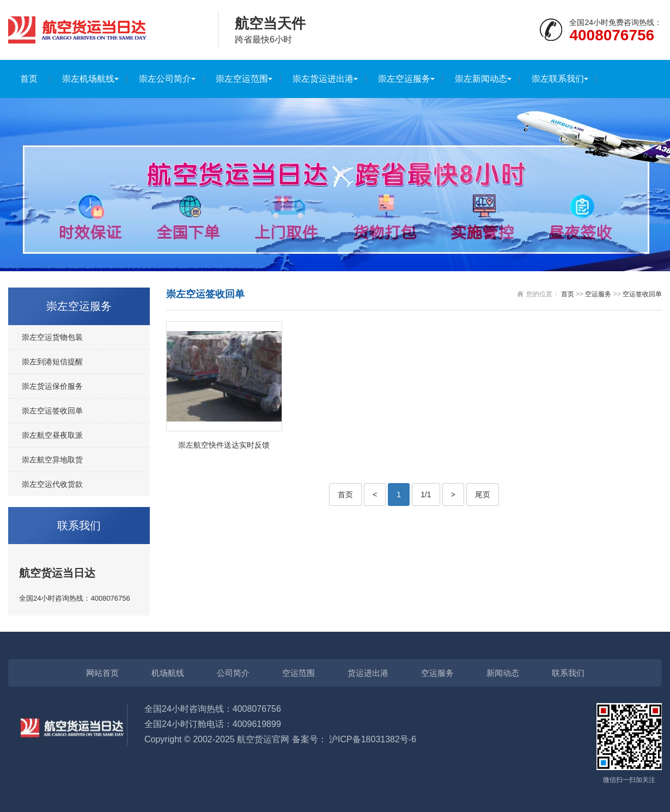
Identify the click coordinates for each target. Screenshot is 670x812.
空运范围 (299, 673)
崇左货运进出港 (323, 79)
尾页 (483, 494)
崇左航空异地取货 (52, 460)
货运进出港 (368, 673)
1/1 (426, 494)
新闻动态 (503, 673)
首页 (29, 79)
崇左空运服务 (404, 79)
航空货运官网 (263, 739)
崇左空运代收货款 (52, 484)
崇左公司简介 (165, 79)
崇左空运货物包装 (52, 337)
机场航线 (168, 673)
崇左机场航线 (88, 79)
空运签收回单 (642, 294)
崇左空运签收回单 (52, 411)
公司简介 (233, 673)
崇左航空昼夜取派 (52, 435)
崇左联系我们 (558, 79)
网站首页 (102, 673)
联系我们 (568, 673)
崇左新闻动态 (481, 79)
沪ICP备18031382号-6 (373, 739)
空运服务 (598, 294)
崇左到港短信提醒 (52, 362)
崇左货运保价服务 (52, 386)
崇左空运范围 (242, 79)
